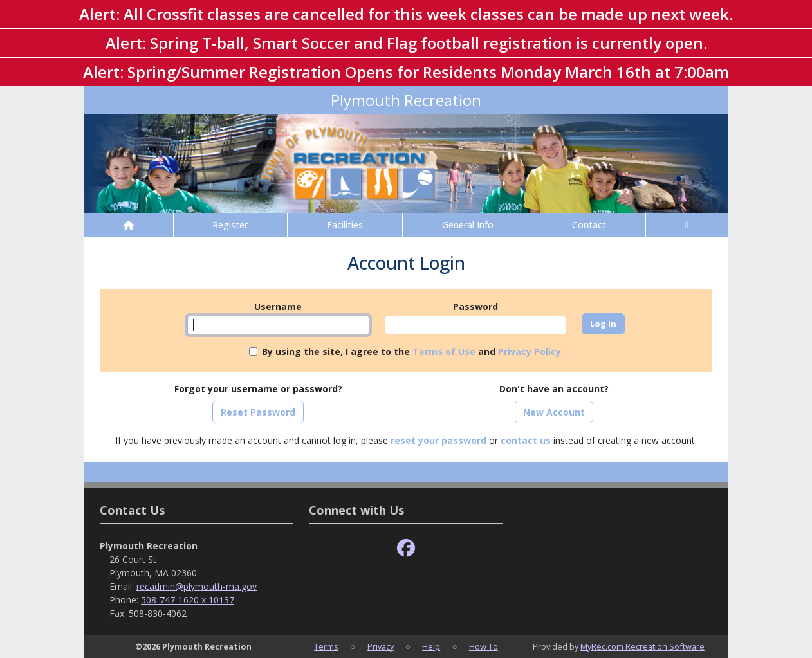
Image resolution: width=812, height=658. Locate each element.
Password (475, 306)
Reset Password (258, 412)
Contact (589, 225)
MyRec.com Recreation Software (642, 646)
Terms (326, 646)
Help (431, 646)
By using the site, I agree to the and (413, 352)
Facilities (345, 225)
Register (230, 225)
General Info (468, 225)
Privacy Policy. (531, 352)
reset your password (438, 440)
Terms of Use (444, 352)
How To (484, 646)
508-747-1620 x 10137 (188, 600)
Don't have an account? (554, 389)
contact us (526, 440)
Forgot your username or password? (258, 389)
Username (278, 306)
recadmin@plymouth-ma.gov (197, 586)
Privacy (381, 646)
